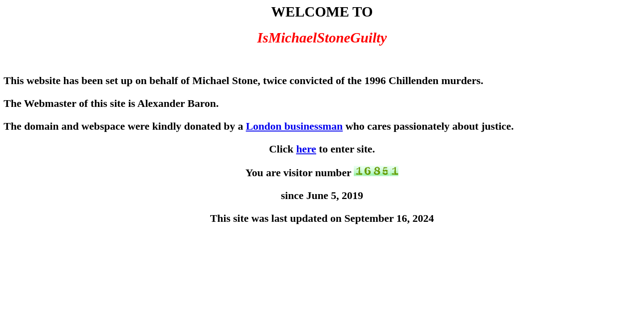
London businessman (294, 126)
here (306, 149)
